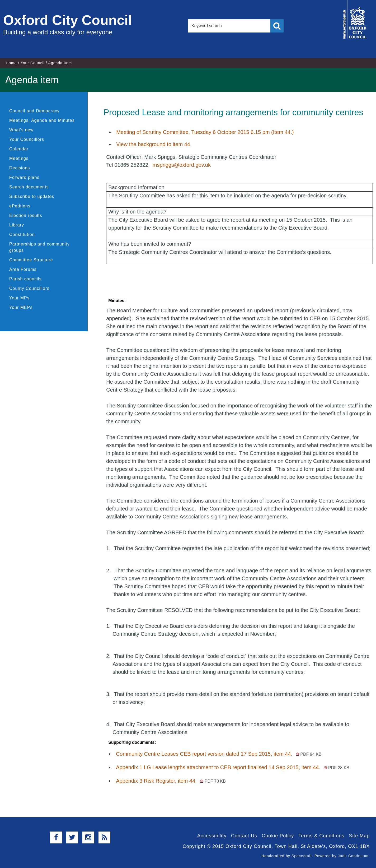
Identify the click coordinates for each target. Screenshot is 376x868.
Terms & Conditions (321, 836)
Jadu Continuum (353, 856)
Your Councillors (27, 139)
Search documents (29, 187)
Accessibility (212, 836)
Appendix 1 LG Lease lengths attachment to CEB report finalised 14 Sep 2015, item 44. (233, 767)
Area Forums (23, 269)
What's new (21, 130)
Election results (26, 215)
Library (17, 225)
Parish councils (25, 279)
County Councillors (29, 288)
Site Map (359, 836)
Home (11, 63)
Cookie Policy (278, 836)
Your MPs (19, 298)
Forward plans (24, 177)
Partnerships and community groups (39, 247)
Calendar (19, 149)
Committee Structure (31, 260)
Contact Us (244, 836)
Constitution (22, 235)
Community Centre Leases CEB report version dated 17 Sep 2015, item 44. (219, 754)
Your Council (33, 63)
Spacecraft (302, 856)
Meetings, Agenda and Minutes (42, 120)
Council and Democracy (34, 111)
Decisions (20, 168)
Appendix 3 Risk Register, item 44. (171, 781)
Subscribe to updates (32, 196)
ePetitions (20, 206)
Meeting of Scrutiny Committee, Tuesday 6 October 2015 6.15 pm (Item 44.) (205, 132)
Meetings (19, 158)
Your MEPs (21, 307)
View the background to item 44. (154, 144)
